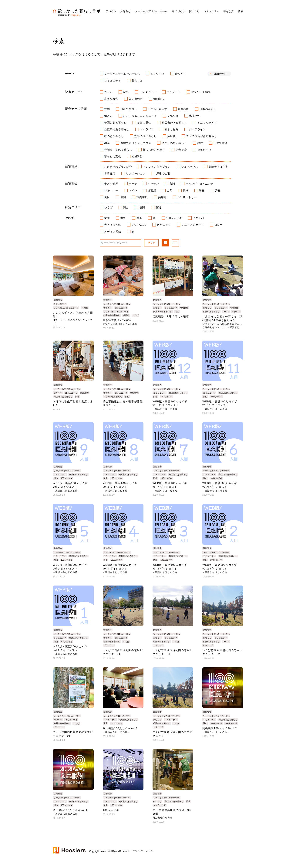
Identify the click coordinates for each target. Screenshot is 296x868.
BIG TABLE (139, 225)
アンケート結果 (201, 92)
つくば (108, 207)
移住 (200, 143)
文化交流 (173, 116)
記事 (126, 92)
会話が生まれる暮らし (118, 150)
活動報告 (159, 99)
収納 (186, 190)
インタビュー (148, 92)
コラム (108, 92)
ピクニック (164, 225)
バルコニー (111, 190)
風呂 (107, 197)
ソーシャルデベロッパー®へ (122, 74)
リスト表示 (175, 243)
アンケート (174, 92)
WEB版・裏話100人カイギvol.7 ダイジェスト (170, 487)
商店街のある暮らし (174, 123)
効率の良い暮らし (146, 136)
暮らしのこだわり (154, 150)
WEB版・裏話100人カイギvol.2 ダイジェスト (220, 568)
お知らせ (126, 11)
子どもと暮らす (157, 109)
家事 (139, 218)
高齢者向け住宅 (218, 167)
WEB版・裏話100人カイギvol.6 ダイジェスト (220, 487)
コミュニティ (113, 81)
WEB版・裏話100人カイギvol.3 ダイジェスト (170, 568)
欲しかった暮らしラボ (77, 11)
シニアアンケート (193, 225)
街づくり (181, 74)
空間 (123, 197)
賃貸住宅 (110, 173)
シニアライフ (197, 129)
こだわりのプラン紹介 (118, 167)
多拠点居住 (144, 123)
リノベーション (136, 173)
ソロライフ (147, 129)
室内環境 (142, 197)
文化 (107, 218)
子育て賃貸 (220, 143)
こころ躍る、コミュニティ (140, 116)
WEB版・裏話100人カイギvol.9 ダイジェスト (70, 487)
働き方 (108, 116)
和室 (202, 190)
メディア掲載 (113, 232)
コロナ (219, 225)
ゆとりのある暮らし (174, 143)
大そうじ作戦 (113, 225)
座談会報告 (111, 99)
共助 (107, 109)
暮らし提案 (171, 129)
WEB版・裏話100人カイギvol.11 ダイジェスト (220, 405)
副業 (107, 143)
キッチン (153, 184)
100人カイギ (174, 218)
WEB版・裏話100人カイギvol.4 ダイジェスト (120, 568)
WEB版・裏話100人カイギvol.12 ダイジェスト (170, 405)
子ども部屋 (111, 184)
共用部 (162, 197)
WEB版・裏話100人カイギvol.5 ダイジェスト (70, 568)
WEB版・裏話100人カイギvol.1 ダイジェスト (70, 650)
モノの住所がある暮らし (202, 136)
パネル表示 (165, 243)
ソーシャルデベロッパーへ (151, 11)
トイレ (133, 190)
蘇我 (158, 207)
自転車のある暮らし (117, 129)
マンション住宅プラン (157, 167)
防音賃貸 (181, 150)
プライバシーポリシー (144, 851)
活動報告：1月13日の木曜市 (171, 316)
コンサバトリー (187, 197)
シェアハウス (190, 167)
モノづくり (157, 74)
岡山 (126, 207)
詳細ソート (220, 74)
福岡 (142, 207)
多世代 (171, 136)
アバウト (111, 11)
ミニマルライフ (207, 123)
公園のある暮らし (115, 123)
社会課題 (183, 109)
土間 (170, 190)
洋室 (218, 190)
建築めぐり (204, 150)
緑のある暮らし (114, 136)
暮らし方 (137, 81)
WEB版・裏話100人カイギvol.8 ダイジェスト (120, 487)
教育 (123, 218)
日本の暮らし (208, 109)
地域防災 (137, 157)
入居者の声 (136, 99)
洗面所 (152, 190)
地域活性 (195, 116)
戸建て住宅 (163, 173)
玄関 (172, 184)
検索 (240, 11)
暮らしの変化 (113, 157)
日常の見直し (129, 109)
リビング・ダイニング (200, 184)
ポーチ (133, 184)
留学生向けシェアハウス (136, 143)
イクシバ (198, 218)
